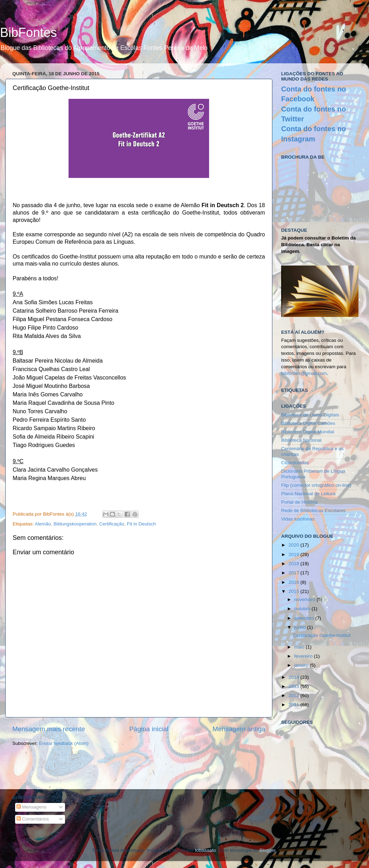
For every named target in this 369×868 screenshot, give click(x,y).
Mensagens (32, 807)
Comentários (33, 819)
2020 (294, 545)
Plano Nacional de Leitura (308, 494)
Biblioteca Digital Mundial (308, 432)
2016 (294, 582)
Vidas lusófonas (298, 519)
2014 (294, 677)
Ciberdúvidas (295, 463)
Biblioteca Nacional (301, 440)
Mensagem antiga (239, 729)
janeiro (302, 665)
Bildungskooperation (75, 524)
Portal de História (299, 502)
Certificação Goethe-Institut (322, 635)
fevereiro (304, 656)
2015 (294, 591)
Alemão (43, 524)
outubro (303, 609)
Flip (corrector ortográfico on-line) (316, 485)
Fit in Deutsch (141, 524)
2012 (294, 695)
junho (301, 627)
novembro (305, 599)
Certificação (112, 524)
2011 (294, 705)
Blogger (267, 850)
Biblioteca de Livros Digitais (310, 415)
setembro (305, 618)
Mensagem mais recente (49, 729)
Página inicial (149, 729)
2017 (294, 573)
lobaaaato (205, 850)
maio (300, 647)
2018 (294, 564)
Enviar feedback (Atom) (64, 743)
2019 (294, 554)
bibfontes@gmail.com (304, 373)
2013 (294, 686)
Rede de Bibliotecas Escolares (313, 510)
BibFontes (28, 33)
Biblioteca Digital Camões (308, 423)
